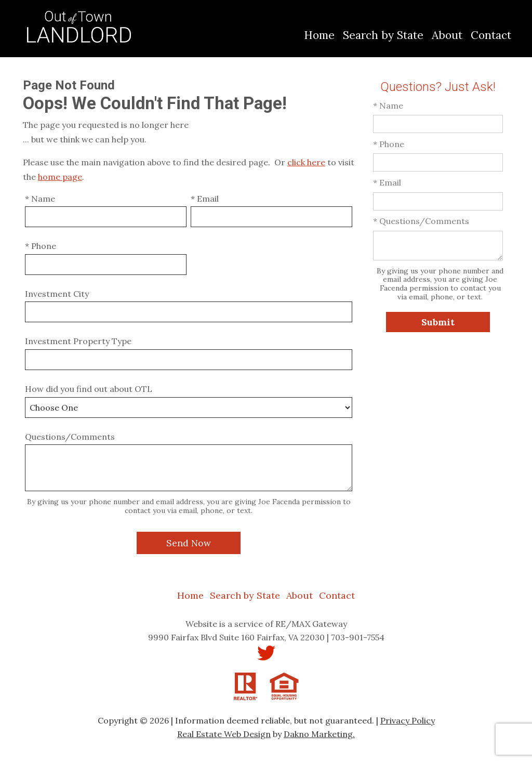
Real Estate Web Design (224, 734)
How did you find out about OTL (89, 389)
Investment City (57, 294)
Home (319, 35)
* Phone (41, 246)
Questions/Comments (70, 437)
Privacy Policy (408, 720)
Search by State (383, 35)
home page (60, 177)
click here (306, 162)
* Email (205, 199)
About (447, 35)
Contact (491, 35)
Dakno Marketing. (319, 734)
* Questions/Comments (421, 221)
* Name (40, 199)
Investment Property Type (78, 341)
